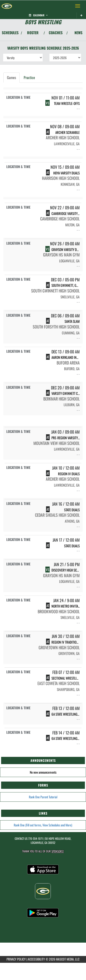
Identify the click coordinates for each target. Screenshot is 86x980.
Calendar (38, 15)
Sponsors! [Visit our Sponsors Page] (58, 851)
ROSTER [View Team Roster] (33, 33)
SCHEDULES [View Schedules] (10, 33)
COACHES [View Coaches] (56, 33)
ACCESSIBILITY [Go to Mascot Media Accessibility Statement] (36, 959)
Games (12, 77)
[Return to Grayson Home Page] (7, 6)
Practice (29, 77)
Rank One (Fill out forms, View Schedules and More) (43, 825)
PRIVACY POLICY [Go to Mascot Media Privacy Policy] (16, 959)
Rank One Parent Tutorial (43, 797)
